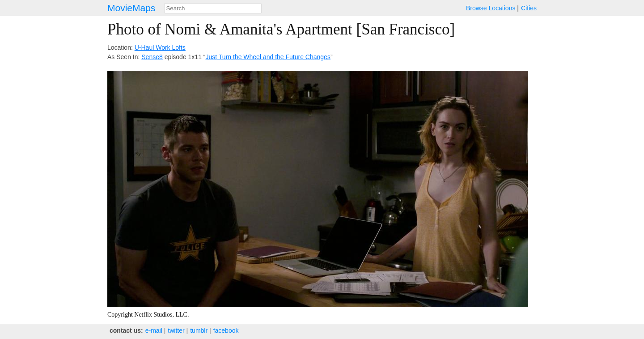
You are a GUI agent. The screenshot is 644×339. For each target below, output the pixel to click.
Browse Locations (491, 8)
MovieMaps (131, 8)
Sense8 (152, 57)
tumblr (199, 330)
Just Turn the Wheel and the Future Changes (268, 57)
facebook (226, 330)
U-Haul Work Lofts (160, 47)
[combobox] (213, 8)
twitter (176, 330)
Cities (529, 8)
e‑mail (154, 330)
